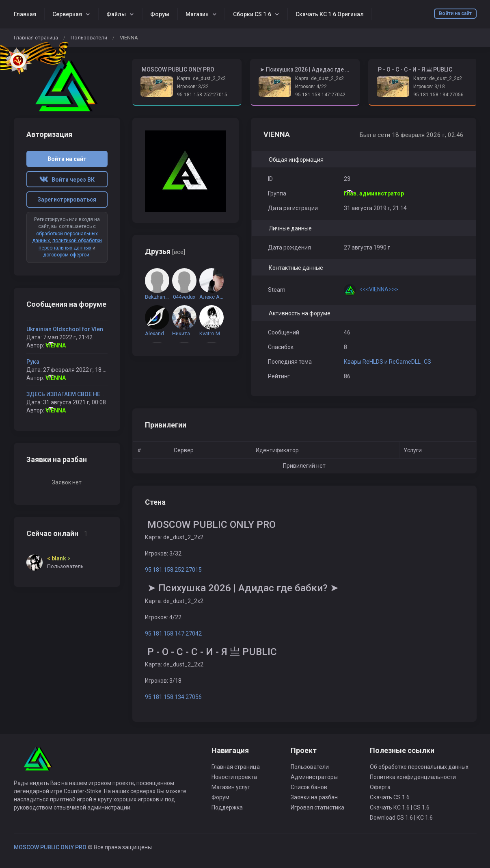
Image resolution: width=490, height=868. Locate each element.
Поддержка (227, 807)
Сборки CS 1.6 (252, 14)
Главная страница (36, 38)
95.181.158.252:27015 (202, 95)
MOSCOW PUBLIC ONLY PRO (50, 847)
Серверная (67, 14)
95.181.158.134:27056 (438, 95)
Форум (160, 14)
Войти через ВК (67, 180)
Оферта (380, 787)
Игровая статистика (317, 807)
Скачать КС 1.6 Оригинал (330, 14)
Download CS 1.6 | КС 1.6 (401, 818)
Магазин (197, 14)
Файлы (116, 14)
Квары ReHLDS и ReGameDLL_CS (387, 362)
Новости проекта (234, 777)
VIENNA (56, 345)
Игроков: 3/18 (429, 87)
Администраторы (314, 777)
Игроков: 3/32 (193, 87)
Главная (25, 14)
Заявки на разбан (314, 797)
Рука (33, 362)
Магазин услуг (231, 787)
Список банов (309, 787)
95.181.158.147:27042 (320, 95)
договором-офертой (66, 255)
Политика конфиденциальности (413, 777)
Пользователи (89, 38)
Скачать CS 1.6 (390, 797)
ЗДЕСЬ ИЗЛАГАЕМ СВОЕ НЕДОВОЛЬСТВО (83, 394)
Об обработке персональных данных (419, 767)
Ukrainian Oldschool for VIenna (68, 329)
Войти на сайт (455, 13)
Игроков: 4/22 (311, 87)
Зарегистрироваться (67, 200)
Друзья (165, 251)
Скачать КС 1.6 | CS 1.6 (400, 807)
